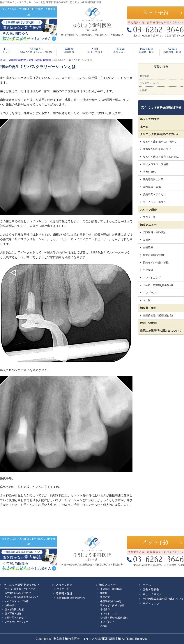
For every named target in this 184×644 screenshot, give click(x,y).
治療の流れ (149, 172)
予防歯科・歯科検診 (154, 232)
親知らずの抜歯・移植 (156, 262)
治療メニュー (117, 51)
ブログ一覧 (149, 217)
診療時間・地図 (170, 51)
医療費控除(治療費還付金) (158, 315)
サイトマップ (151, 604)
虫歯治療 (148, 247)
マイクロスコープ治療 (66, 51)
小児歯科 (148, 270)
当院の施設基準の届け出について (161, 331)
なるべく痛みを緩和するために (161, 157)
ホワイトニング (152, 278)
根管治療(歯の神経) (154, 255)
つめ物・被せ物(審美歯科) (158, 285)
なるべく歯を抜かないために (160, 142)
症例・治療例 (148, 323)
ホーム (8, 51)
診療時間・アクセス (154, 194)
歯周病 (147, 240)
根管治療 (144, 76)
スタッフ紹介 (91, 51)
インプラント (151, 293)
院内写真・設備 (152, 187)
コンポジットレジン (150, 83)
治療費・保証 (143, 51)
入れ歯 (147, 300)
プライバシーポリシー (156, 202)
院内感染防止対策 (153, 179)
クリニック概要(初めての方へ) (35, 51)
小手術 (143, 90)
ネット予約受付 (150, 119)
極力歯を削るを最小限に (157, 149)
